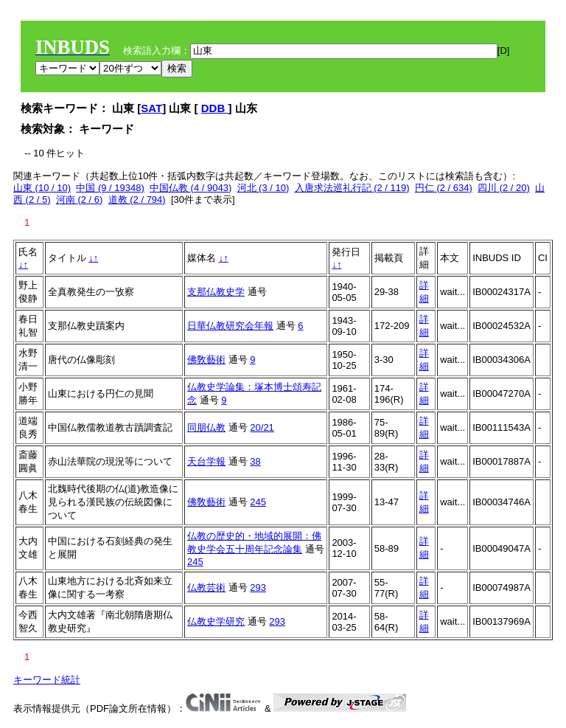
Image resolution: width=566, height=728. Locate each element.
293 (258, 587)
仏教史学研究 (216, 621)
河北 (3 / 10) (263, 188)
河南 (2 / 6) (80, 200)
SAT (151, 108)
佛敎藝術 (206, 360)
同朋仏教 (206, 427)
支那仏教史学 (216, 292)
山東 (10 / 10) (42, 188)
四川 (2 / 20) (504, 188)
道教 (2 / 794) (137, 200)
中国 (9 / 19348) (110, 188)
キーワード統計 (47, 680)
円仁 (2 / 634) (444, 188)
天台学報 (206, 461)
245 (258, 502)
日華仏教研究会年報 (230, 326)
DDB (215, 108)
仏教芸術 (206, 587)
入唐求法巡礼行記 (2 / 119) (352, 188)
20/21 (262, 427)
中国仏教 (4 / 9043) (191, 188)
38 (255, 461)
